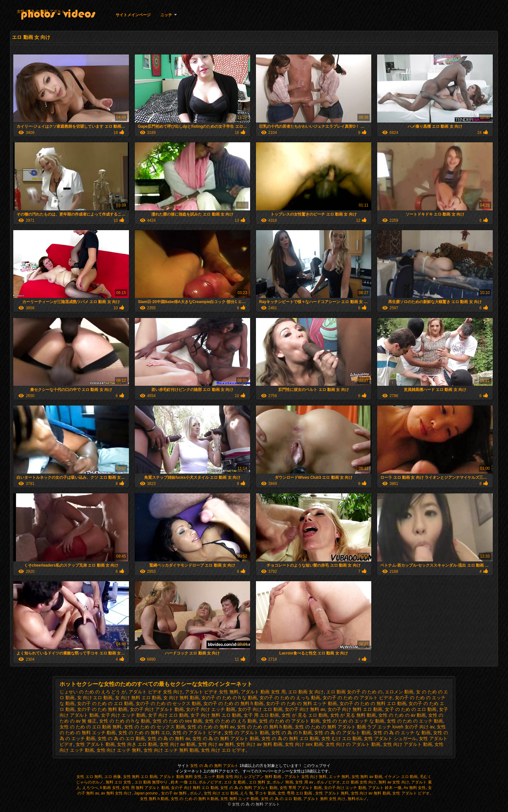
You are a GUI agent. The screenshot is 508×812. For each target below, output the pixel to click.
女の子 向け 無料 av (305, 709)
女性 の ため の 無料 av (211, 727)
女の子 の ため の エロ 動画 (105, 703)
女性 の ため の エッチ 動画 (415, 721)
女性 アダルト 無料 (332, 793)
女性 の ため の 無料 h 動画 (265, 727)
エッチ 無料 (339, 777)
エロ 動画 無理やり (152, 782)
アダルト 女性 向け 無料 (306, 777)
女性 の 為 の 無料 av (169, 738)
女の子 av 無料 (174, 793)
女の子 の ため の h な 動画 (229, 698)
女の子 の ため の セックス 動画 (168, 703)
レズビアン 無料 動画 (263, 777)
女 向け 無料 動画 (181, 698)
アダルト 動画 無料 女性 (180, 777)
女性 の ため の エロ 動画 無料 (91, 727)
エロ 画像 (113, 777)
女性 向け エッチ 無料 (119, 750)
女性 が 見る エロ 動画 (305, 715)
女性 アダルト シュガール (390, 738)
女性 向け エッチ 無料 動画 (171, 750)
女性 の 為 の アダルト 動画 (342, 733)
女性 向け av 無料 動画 (259, 744)
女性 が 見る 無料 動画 (353, 715)
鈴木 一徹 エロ (184, 782)
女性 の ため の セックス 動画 (154, 727)
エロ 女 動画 (235, 782)
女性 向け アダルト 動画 (408, 744)
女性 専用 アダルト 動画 (301, 788)
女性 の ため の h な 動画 (125, 721)
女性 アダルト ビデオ (411, 793)
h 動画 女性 (110, 788)
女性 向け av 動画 (178, 744)
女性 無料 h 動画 (154, 799)
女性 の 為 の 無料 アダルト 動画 (226, 738)
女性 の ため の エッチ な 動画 (353, 721)
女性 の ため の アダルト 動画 (289, 721)
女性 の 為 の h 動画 (291, 733)
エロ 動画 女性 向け (359, 782)
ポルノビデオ (210, 782)
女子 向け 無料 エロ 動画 (216, 715)
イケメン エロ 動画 (401, 777)
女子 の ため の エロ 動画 (411, 709)
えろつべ (90, 788)
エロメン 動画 (399, 692)
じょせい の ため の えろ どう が (93, 692)
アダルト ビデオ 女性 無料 (212, 692)
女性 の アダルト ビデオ (197, 733)
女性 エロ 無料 (89, 777)
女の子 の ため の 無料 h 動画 (233, 703)
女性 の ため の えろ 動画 (231, 721)
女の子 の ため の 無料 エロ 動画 (373, 703)
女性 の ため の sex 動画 (177, 721)
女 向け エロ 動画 (95, 698)
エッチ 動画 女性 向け (223, 777)
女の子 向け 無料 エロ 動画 (355, 709)
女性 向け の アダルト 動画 (353, 744)
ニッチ (166, 15)
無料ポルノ (357, 799)
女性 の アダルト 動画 (247, 733)
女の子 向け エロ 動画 (260, 709)
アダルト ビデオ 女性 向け (156, 692)
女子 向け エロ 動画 (168, 715)
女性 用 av (305, 782)
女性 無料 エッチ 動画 (239, 799)
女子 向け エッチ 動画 (123, 715)
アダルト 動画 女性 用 (263, 692)
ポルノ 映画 (283, 782)
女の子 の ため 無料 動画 (102, 709)
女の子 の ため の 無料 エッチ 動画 (301, 703)
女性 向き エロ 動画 (137, 744)
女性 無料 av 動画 (367, 777)
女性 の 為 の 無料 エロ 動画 (290, 738)
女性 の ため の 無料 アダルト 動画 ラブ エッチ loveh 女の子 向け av (364, 727)
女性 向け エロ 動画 (221, 793)
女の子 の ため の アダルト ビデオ (358, 698)
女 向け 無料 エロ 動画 (138, 698)
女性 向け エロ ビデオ (223, 750)
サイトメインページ (133, 15)
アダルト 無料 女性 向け (324, 799)
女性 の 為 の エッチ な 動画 (402, 733)
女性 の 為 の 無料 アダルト (41, 11)
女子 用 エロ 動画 (261, 715)
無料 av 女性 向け (394, 782)
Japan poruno (146, 793)
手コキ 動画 (265, 793)
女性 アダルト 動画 (95, 744)
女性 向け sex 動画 (304, 744)
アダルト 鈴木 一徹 (385, 788)
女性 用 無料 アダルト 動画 (145, 788)
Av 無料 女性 (415, 788)
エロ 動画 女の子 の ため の (354, 692)
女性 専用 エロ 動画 (295, 793)
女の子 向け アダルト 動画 (157, 709)
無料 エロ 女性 (119, 782)
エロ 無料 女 (260, 782)
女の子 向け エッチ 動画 (211, 709)
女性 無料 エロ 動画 (140, 777)
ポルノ (196, 793)
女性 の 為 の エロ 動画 (121, 738)
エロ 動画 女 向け (306, 692)
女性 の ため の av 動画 (402, 715)
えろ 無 (246, 793)
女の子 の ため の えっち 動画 (290, 698)
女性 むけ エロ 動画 (341, 738)
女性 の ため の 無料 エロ (144, 733)
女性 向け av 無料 (216, 744)
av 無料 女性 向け (116, 793)
